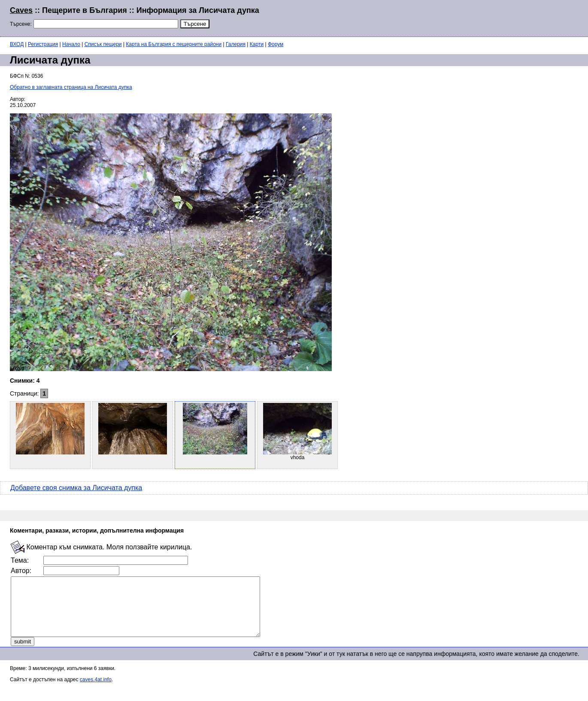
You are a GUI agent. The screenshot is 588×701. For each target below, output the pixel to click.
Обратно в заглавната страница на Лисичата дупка (71, 87)
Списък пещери (103, 44)
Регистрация (43, 44)
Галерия (236, 44)
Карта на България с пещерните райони (174, 44)
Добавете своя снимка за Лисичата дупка (76, 488)
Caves (21, 10)
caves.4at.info (96, 691)
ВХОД (17, 44)
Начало (71, 44)
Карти (257, 44)
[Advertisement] (474, 17)
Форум (276, 44)
